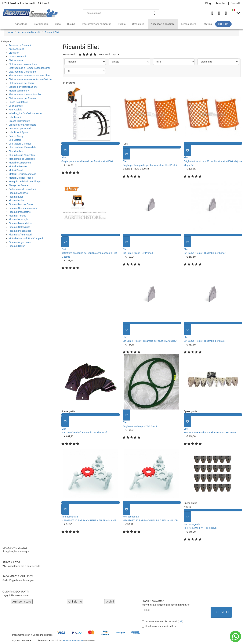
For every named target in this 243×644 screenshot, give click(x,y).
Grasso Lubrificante (19, 121)
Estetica (207, 24)
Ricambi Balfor (17, 246)
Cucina (71, 24)
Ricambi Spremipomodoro (23, 208)
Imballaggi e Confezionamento (25, 113)
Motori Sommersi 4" (20, 91)
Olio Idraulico (16, 151)
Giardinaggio (41, 24)
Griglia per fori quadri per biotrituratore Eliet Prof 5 (150, 165)
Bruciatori (14, 53)
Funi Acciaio (15, 110)
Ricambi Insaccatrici (20, 231)
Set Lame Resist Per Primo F (138, 253)
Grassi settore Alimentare (22, 125)
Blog (208, 3)
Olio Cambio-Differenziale (22, 148)
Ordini (110, 602)
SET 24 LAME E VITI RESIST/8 (200, 528)
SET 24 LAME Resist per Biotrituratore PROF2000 (210, 433)
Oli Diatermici (16, 106)
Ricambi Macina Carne (21, 204)
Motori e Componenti (20, 163)
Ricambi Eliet (16, 197)
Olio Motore (15, 140)
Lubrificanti (15, 117)
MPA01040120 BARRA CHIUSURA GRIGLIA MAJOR (89, 521)
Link (180, 622)
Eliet (64, 158)
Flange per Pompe (19, 185)
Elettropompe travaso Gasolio (25, 95)
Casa (58, 24)
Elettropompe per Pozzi (21, 83)
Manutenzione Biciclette (22, 159)
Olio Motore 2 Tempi (20, 144)
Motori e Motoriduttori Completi (26, 238)
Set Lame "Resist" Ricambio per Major (205, 341)
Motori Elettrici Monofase (22, 174)
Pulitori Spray (16, 136)
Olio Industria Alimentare (22, 155)
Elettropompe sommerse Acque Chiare (29, 76)
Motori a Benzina (18, 166)
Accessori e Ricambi (163, 24)
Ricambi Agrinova (18, 193)
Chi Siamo (75, 602)
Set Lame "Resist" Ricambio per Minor (205, 253)
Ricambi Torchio (17, 216)
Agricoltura (21, 24)
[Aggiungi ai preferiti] (65, 150)
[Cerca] (154, 13)
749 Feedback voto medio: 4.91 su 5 (26, 4)
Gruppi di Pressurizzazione (23, 87)
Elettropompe (16, 60)
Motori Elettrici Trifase (21, 178)
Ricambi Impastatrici (20, 212)
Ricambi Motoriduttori (21, 223)
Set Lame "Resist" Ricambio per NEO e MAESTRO (150, 341)
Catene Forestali (18, 57)
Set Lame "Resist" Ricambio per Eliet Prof (84, 433)
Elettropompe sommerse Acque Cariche (30, 79)
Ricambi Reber (17, 201)
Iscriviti (221, 612)
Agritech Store (22, 602)
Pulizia (122, 24)
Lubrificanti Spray (18, 132)
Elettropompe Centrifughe (23, 72)
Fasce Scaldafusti (18, 102)
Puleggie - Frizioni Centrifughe (25, 182)
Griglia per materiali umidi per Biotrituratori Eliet (87, 161)
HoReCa (223, 24)
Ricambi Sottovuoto (19, 227)
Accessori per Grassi (20, 129)
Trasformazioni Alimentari (96, 24)
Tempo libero (188, 24)
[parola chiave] (116, 13)
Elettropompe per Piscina (22, 98)
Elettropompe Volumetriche (23, 64)
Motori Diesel (16, 170)
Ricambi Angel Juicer (20, 242)
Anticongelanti (16, 49)
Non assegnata (70, 517)
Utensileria (138, 24)
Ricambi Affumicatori (20, 235)
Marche (221, 3)
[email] (176, 610)
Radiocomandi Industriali (22, 189)
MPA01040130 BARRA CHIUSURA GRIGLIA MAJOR (150, 521)
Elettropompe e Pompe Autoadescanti (29, 68)
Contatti (236, 3)
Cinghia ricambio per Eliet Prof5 (140, 426)
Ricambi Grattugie (18, 220)
